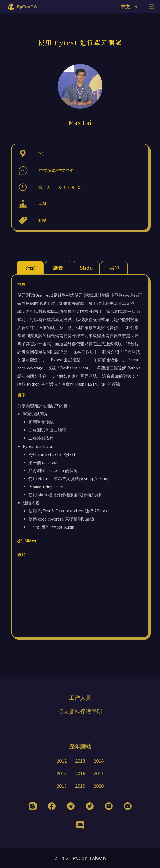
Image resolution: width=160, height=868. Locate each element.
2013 (80, 761)
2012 (62, 761)
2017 (99, 774)
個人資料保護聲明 (80, 712)
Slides (27, 541)
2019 (80, 786)
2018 (62, 786)
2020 (99, 786)
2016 (80, 774)
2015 (62, 774)
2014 (99, 761)
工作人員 (80, 698)
